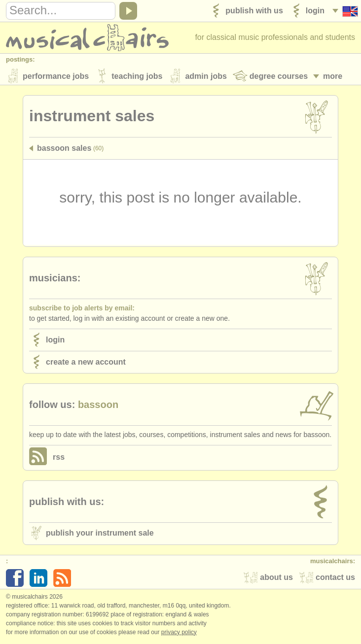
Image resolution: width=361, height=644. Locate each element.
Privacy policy (179, 634)
